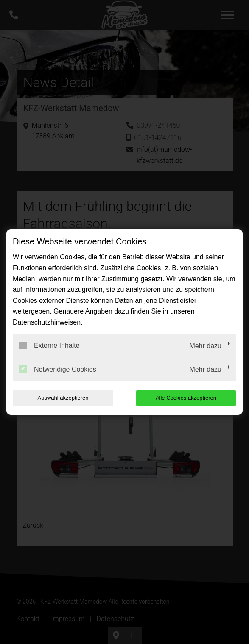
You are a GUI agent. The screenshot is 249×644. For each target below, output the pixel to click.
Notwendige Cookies (58, 369)
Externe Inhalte (49, 345)
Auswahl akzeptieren (63, 398)
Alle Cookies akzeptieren (186, 398)
